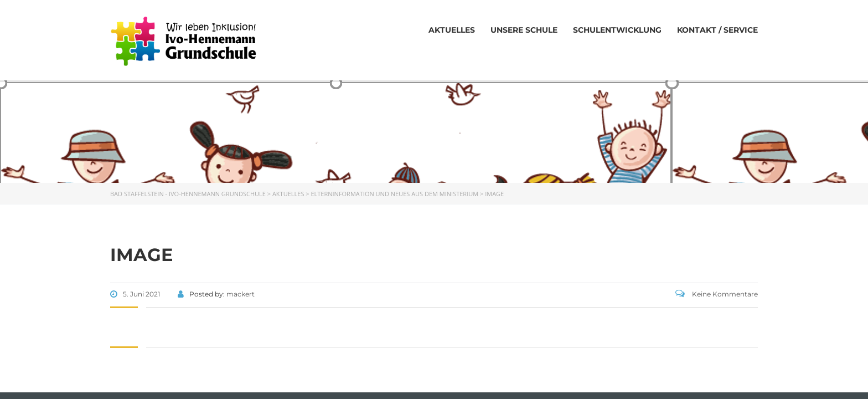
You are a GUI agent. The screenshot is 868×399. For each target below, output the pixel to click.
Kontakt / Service (717, 30)
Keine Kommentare (717, 294)
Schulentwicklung (617, 30)
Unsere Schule (524, 30)
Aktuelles (452, 30)
